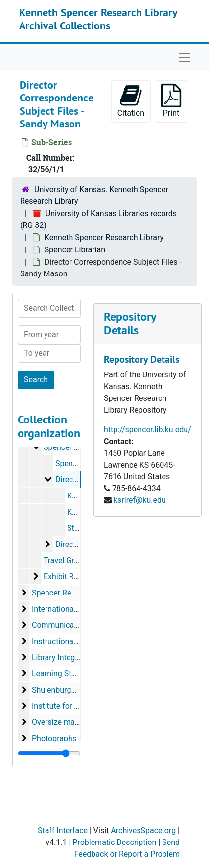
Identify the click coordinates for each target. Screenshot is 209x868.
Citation (131, 101)
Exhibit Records (70, 577)
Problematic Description (114, 842)
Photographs (54, 738)
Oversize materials (64, 722)
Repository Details (130, 323)
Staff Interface (63, 831)
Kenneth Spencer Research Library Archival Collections (98, 19)
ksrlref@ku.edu (140, 500)
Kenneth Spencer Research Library (104, 237)
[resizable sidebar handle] (49, 753)
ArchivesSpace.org (143, 831)
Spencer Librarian (75, 250)
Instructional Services (69, 641)
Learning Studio (59, 674)
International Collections (74, 609)
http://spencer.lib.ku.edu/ (148, 430)
